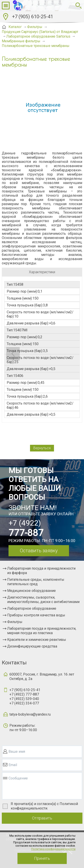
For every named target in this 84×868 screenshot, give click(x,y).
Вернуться (42, 448)
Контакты (14, 663)
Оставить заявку (39, 551)
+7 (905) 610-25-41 (33, 17)
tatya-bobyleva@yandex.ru (30, 714)
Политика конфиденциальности (53, 849)
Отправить (42, 818)
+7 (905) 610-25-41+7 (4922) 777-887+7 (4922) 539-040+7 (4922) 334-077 (25, 697)
